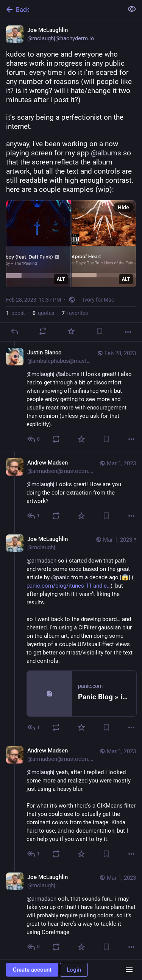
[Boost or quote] (43, 331)
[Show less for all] (132, 9)
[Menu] (129, 970)
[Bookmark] (100, 331)
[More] (128, 332)
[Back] (61, 9)
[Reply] (14, 331)
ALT (61, 279)
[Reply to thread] (34, 439)
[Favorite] (71, 331)
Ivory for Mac (98, 300)
